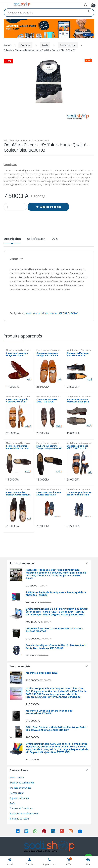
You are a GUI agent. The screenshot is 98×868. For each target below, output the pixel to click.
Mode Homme (68, 45)
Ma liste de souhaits (21, 788)
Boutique (25, 45)
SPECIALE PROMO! (41, 140)
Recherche (89, 13)
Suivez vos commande (22, 783)
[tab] (12, 240)
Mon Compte (17, 777)
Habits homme (10, 140)
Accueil (7, 45)
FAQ (12, 803)
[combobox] (44, 13)
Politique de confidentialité (24, 813)
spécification (36, 239)
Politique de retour (20, 819)
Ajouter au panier (51, 207)
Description (12, 239)
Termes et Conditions (21, 808)
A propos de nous (19, 798)
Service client (17, 793)
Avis (55, 239)
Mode (45, 45)
